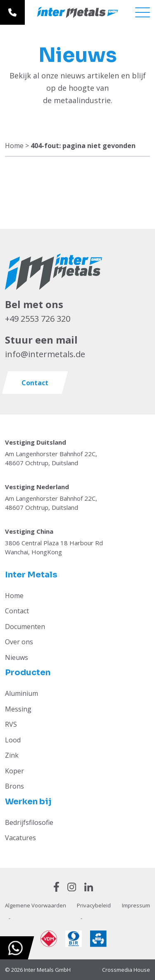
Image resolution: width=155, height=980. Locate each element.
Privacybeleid (94, 905)
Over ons (19, 642)
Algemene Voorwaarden (36, 905)
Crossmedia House (126, 970)
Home (14, 146)
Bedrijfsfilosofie (29, 822)
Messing (18, 709)
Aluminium (21, 693)
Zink (12, 755)
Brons (14, 786)
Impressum (136, 905)
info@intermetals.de (45, 354)
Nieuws (17, 657)
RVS (11, 724)
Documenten (25, 627)
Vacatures (20, 838)
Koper (14, 771)
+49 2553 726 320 (38, 319)
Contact (17, 611)
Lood (13, 740)
